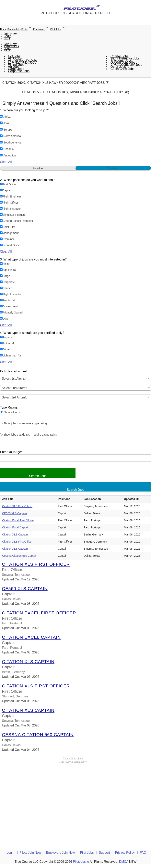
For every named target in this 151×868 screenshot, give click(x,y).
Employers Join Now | (63, 853)
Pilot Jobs (58, 29)
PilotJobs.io (81, 862)
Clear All (6, 162)
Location (38, 168)
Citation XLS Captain (15, 535)
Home (3, 29)
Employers (42, 29)
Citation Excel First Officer (18, 520)
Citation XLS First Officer (17, 506)
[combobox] (75, 378)
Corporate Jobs (19, 71)
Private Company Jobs (126, 65)
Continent (113, 168)
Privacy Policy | (127, 853)
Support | (107, 853)
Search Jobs (14, 29)
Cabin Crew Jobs (122, 69)
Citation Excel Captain (16, 527)
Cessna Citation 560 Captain (20, 556)
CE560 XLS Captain (14, 513)
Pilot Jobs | (89, 853)
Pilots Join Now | (33, 853)
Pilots (27, 29)
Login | (13, 853)
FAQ (7, 38)
